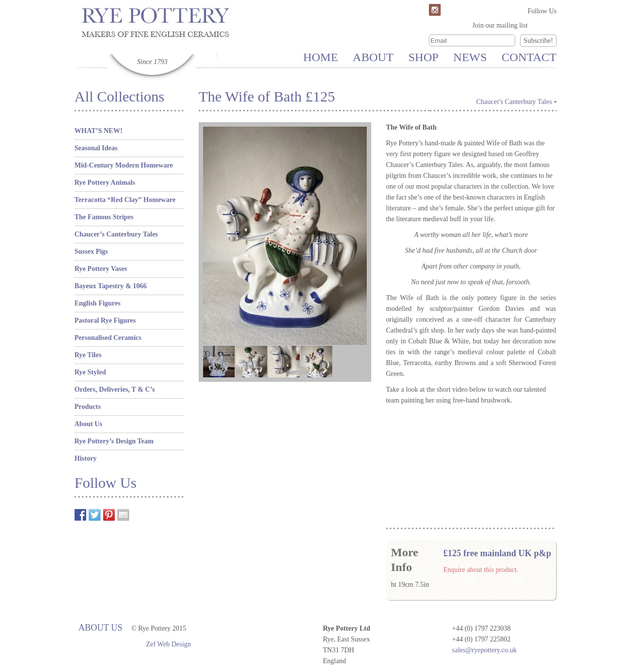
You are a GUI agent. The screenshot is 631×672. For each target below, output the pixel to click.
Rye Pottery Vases (101, 269)
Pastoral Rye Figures (105, 320)
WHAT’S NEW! (98, 131)
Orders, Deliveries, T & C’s (115, 389)
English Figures (98, 303)
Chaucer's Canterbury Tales (514, 102)
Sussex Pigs (91, 252)
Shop (423, 57)
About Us (88, 424)
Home (321, 57)
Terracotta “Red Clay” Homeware (125, 200)
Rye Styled (90, 372)
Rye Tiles (88, 355)
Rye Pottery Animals (105, 183)
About (373, 57)
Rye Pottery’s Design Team (114, 441)
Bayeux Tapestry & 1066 (111, 286)
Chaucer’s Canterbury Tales (116, 234)
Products (88, 407)
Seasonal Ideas (96, 148)
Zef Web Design (168, 644)
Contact (529, 57)
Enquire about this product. (481, 570)
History (86, 458)
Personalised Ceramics (108, 338)
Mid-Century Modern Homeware (124, 165)
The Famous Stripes (104, 217)
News (470, 57)
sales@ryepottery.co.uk (484, 650)
